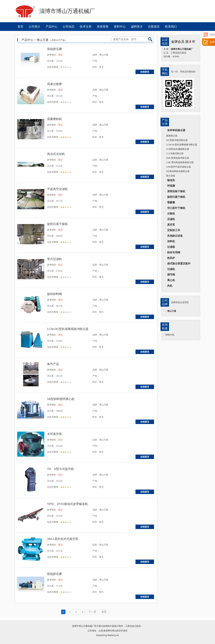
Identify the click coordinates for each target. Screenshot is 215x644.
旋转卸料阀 (54, 294)
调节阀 (171, 275)
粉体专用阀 (174, 252)
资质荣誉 (103, 27)
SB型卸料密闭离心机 (61, 399)
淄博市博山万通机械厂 (83, 626)
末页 (104, 612)
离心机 (171, 280)
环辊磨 (171, 186)
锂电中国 (170, 335)
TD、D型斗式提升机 (61, 469)
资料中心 (120, 27)
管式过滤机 (54, 259)
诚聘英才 (137, 27)
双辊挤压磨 (54, 49)
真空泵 (171, 225)
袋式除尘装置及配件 (179, 263)
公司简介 (34, 27)
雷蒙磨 (171, 202)
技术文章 (86, 27)
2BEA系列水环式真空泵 (63, 539)
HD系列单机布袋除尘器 (178, 171)
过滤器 (171, 247)
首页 (20, 27)
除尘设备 (171, 176)
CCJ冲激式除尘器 (175, 154)
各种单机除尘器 (176, 130)
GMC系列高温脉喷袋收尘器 (180, 162)
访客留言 (154, 27)
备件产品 (53, 364)
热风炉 (171, 258)
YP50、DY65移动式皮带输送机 (67, 504)
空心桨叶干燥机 (176, 208)
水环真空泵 (54, 434)
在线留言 (145, 72)
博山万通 (172, 311)
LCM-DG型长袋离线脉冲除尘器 (182, 145)
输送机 (171, 180)
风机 (170, 286)
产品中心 (52, 27)
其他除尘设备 (175, 236)
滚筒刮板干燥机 (176, 191)
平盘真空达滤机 (57, 189)
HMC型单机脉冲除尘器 (178, 158)
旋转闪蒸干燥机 (176, 197)
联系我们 (171, 27)
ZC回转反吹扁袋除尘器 (178, 149)
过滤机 (171, 269)
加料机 (171, 241)
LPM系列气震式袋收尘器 (179, 167)
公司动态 (69, 27)
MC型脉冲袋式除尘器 (177, 140)
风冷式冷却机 (56, 154)
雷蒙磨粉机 (54, 119)
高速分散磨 (54, 84)
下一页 (92, 612)
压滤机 (171, 219)
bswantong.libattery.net (108, 635)
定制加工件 (174, 230)
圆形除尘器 (172, 136)
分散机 (171, 213)
